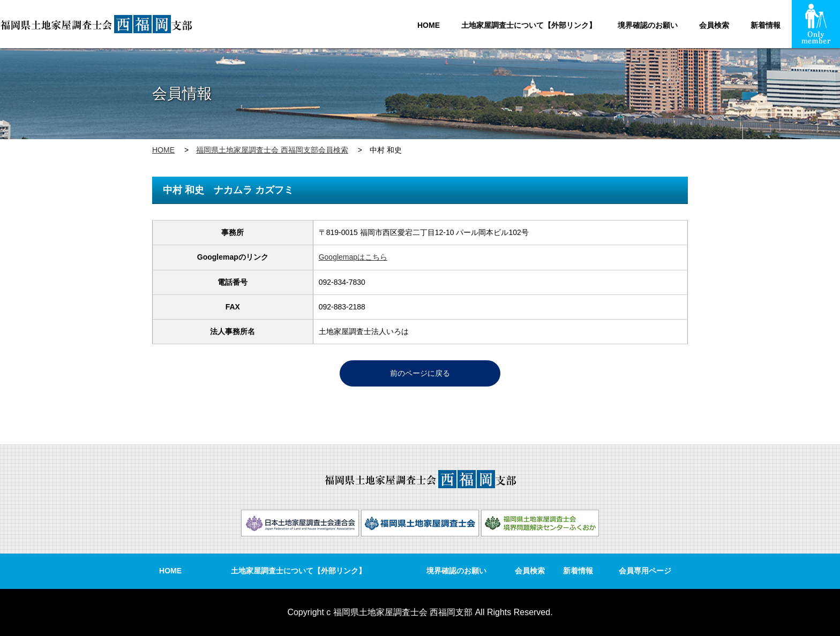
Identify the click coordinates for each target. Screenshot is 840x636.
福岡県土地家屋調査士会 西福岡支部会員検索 (272, 150)
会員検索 (714, 25)
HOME (429, 25)
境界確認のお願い (648, 25)
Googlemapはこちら (353, 257)
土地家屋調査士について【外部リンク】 (529, 25)
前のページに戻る (420, 373)
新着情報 (766, 25)
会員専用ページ (645, 571)
